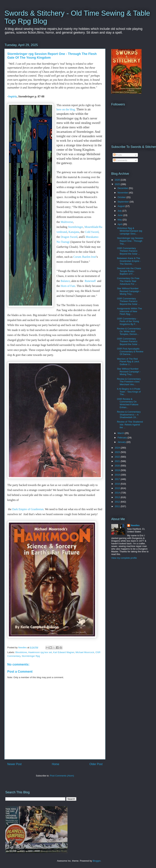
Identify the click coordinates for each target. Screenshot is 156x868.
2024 (118, 448)
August (122, 206)
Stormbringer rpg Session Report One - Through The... (130, 241)
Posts (118, 155)
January (122, 442)
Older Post (96, 764)
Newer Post (14, 764)
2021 (118, 461)
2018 (118, 475)
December (123, 188)
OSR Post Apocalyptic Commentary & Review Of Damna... (130, 351)
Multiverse (67, 222)
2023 (118, 452)
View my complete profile (124, 558)
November (123, 193)
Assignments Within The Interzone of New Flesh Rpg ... (129, 311)
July (120, 211)
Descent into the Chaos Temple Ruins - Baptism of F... (129, 271)
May (120, 220)
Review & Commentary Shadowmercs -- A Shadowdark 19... (129, 415)
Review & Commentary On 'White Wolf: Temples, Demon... (129, 331)
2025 (118, 184)
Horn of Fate (68, 286)
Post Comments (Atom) (62, 776)
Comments (120, 160)
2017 (118, 479)
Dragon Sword (69, 237)
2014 (118, 493)
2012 (118, 502)
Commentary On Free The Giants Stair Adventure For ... (128, 281)
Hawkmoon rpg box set (40, 652)
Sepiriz (12, 96)
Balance (65, 281)
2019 (118, 470)
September (124, 202)
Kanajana (74, 232)
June (120, 215)
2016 (118, 484)
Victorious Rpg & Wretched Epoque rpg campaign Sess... (129, 231)
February (123, 438)
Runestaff (90, 281)
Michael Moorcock (85, 652)
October (122, 197)
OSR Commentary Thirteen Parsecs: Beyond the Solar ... (128, 251)
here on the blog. (66, 109)
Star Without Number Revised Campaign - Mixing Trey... (129, 291)
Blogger (96, 861)
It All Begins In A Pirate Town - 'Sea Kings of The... (129, 392)
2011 (118, 506)
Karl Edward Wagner (64, 652)
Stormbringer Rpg (31, 656)
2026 (118, 180)
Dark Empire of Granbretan (28, 509)
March (121, 433)
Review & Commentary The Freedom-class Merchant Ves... (129, 382)
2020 (118, 466)
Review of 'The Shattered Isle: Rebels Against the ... (130, 424)
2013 (118, 497)
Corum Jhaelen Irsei (85, 257)
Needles (135, 525)
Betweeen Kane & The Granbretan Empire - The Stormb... (129, 261)
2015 (118, 488)
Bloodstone (21, 652)
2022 (118, 457)
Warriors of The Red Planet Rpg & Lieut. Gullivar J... (128, 362)
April (120, 224)
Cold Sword (92, 232)
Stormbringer (75, 227)
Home (56, 764)
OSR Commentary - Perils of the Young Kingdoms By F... (128, 321)
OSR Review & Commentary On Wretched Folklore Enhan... (128, 403)
